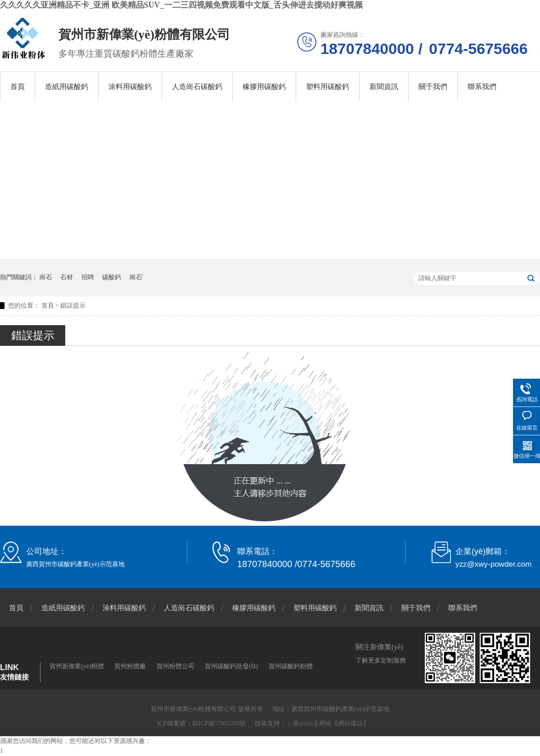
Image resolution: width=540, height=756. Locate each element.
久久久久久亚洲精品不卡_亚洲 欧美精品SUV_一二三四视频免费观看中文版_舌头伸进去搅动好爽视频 (181, 5)
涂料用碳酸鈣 (130, 87)
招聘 (88, 277)
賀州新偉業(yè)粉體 (77, 666)
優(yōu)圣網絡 (312, 723)
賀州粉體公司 (175, 666)
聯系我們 (482, 87)
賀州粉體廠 (130, 666)
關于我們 (433, 87)
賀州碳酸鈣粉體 (291, 666)
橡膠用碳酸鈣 (264, 87)
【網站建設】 (351, 723)
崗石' (137, 277)
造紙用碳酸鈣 (67, 87)
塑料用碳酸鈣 (328, 87)
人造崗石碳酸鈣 (197, 87)
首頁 (18, 87)
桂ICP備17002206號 (219, 723)
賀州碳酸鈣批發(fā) (231, 666)
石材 (67, 277)
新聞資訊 (384, 87)
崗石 (46, 277)
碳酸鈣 (112, 277)
